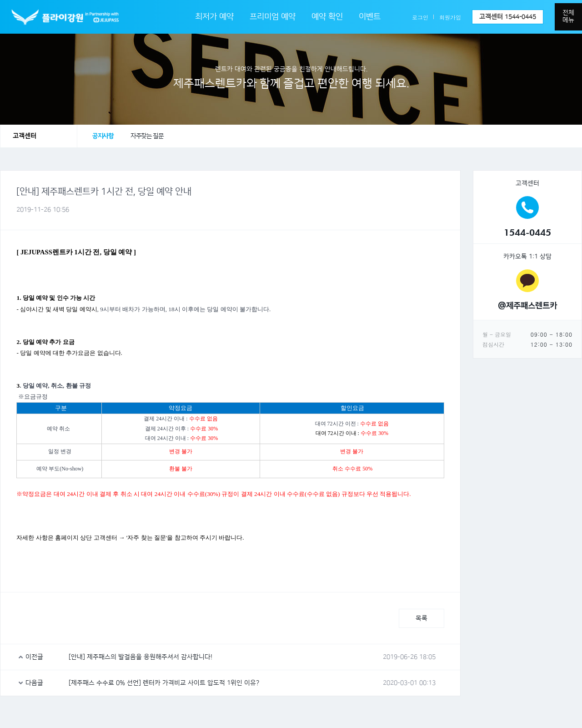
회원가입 (450, 17)
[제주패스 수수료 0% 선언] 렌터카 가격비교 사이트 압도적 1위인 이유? (164, 683)
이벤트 (370, 17)
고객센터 (508, 17)
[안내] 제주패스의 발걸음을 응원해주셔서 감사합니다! (140, 657)
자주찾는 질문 (147, 136)
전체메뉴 (568, 16)
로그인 (420, 17)
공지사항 (103, 136)
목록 (421, 618)
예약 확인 (327, 17)
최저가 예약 (214, 17)
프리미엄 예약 (273, 17)
